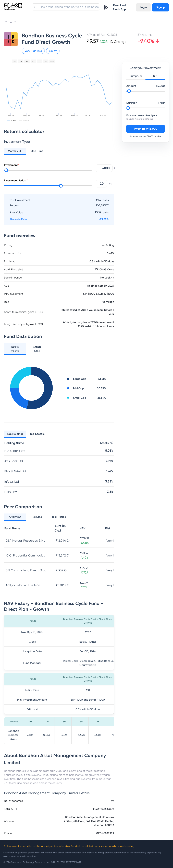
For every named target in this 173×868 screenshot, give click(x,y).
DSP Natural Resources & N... (26, 541)
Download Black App (119, 7)
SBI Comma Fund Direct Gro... (26, 570)
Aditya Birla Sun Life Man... (24, 585)
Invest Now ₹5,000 (146, 129)
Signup (161, 7)
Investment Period (15, 180)
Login (143, 7)
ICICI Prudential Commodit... (25, 555)
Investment (11, 165)
